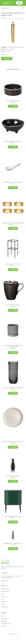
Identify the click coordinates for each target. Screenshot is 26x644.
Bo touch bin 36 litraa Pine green (13, 517)
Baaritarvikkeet (5, 589)
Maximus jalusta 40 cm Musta (13, 264)
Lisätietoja (7, 58)
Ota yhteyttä (4, 619)
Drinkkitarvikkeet (5, 591)
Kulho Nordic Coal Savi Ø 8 (13, 101)
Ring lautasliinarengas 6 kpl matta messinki (13, 223)
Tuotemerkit (10, 47)
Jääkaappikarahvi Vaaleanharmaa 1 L (13, 543)
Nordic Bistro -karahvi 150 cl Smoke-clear (13, 388)
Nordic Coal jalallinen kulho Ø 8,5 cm (13, 141)
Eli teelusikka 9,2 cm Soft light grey (13, 182)
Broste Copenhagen (18, 47)
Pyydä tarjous (19, 3)
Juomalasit (4, 596)
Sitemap (3, 626)
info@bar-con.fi (5, 581)
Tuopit (2, 599)
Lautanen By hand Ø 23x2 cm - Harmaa (13, 442)
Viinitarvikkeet (4, 607)
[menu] (23, 8)
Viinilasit (3, 604)
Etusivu (3, 17)
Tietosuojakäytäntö (6, 624)
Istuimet (3, 594)
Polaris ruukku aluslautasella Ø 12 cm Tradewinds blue (13, 346)
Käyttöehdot (4, 621)
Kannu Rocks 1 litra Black (13, 476)
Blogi (2, 616)
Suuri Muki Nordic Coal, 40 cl (13, 305)
